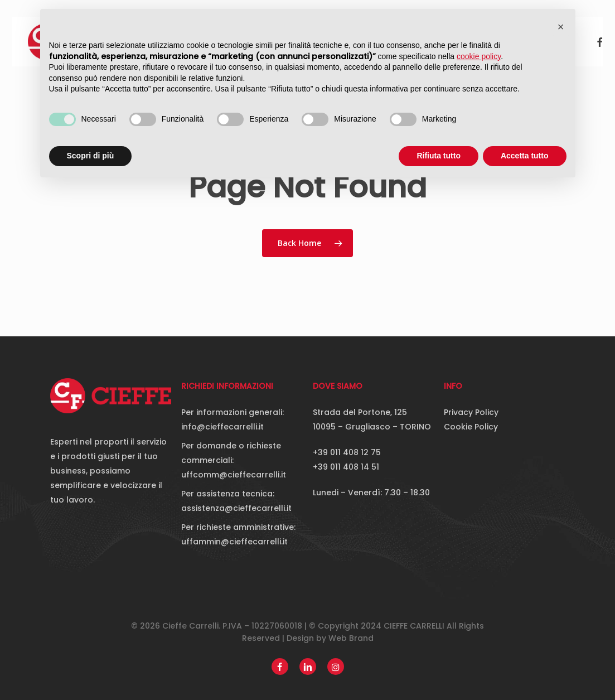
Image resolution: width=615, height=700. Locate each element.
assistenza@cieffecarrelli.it (236, 508)
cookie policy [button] (479, 56)
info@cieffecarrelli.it (222, 427)
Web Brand (351, 638)
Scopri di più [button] (91, 156)
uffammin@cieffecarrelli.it (234, 542)
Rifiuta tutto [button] (439, 156)
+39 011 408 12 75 (347, 452)
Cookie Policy (471, 427)
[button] (561, 27)
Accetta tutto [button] (525, 156)
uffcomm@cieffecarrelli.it (234, 475)
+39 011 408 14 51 (346, 467)
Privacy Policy (471, 412)
